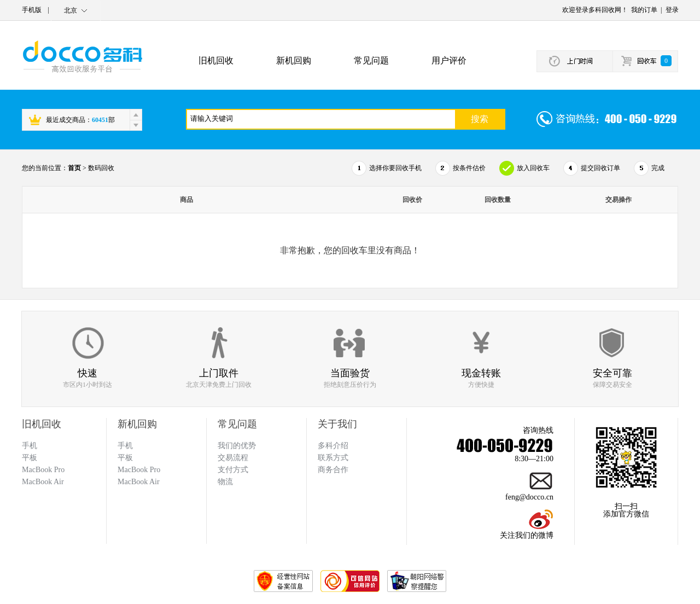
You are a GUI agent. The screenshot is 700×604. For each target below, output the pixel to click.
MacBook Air (139, 482)
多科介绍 (333, 446)
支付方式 (233, 470)
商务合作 (333, 470)
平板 (125, 458)
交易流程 (233, 458)
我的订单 (644, 10)
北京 (71, 10)
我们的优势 (237, 446)
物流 (225, 482)
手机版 (32, 10)
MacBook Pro (139, 470)
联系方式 (333, 458)
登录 (672, 10)
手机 (125, 446)
